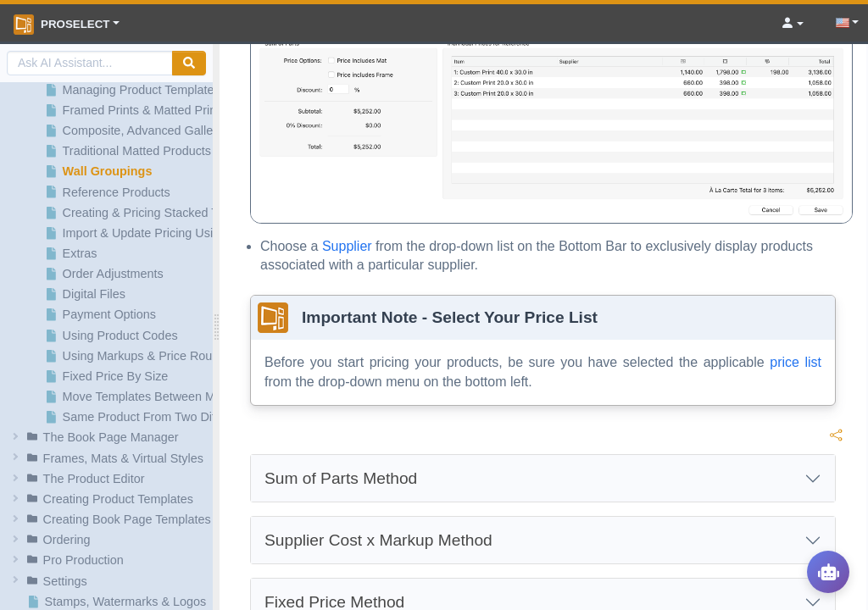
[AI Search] (90, 63)
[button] (109, 437)
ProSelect (61, 25)
